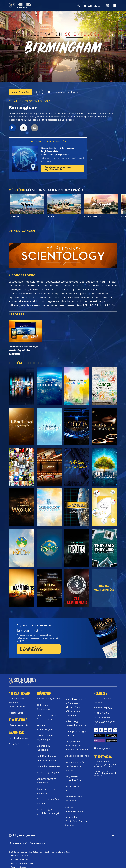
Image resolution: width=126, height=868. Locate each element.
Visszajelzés (103, 739)
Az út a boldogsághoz (77, 753)
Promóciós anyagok (19, 741)
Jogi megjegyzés (19, 864)
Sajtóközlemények (19, 735)
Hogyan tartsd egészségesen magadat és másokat (77, 742)
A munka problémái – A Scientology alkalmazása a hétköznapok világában (77, 704)
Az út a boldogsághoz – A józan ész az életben (77, 763)
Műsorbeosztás (19, 722)
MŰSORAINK (44, 690)
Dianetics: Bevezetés (48, 763)
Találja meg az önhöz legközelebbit (58, 168)
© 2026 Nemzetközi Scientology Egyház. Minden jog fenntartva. (39, 849)
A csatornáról (16, 710)
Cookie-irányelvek (20, 856)
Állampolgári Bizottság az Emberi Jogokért (76, 818)
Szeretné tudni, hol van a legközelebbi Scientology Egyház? (58, 151)
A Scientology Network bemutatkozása (17, 700)
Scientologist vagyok (48, 769)
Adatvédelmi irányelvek (22, 860)
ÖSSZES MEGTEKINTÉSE (104, 588)
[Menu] (115, 5)
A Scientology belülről (49, 696)
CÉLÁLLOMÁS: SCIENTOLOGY (29, 101)
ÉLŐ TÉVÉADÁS (18, 717)
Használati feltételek (21, 852)
